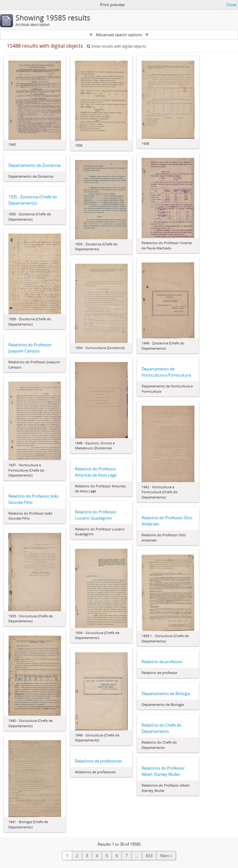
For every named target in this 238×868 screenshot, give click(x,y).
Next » (166, 856)
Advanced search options (119, 35)
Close (231, 5)
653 (149, 856)
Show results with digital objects (116, 46)
